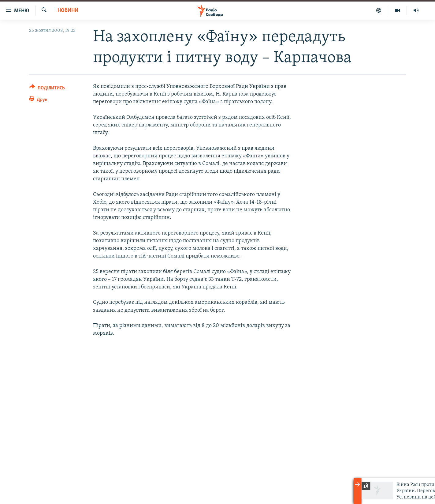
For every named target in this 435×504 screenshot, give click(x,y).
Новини (68, 11)
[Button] (47, 89)
